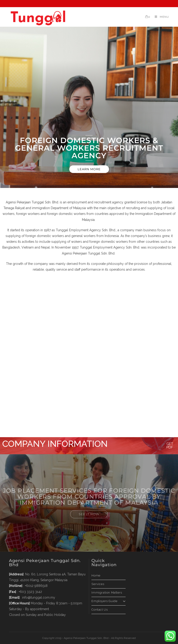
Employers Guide (108, 601)
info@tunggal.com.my (39, 597)
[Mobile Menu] (160, 17)
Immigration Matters (107, 593)
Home (96, 575)
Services (98, 584)
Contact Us (100, 610)
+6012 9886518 (36, 586)
